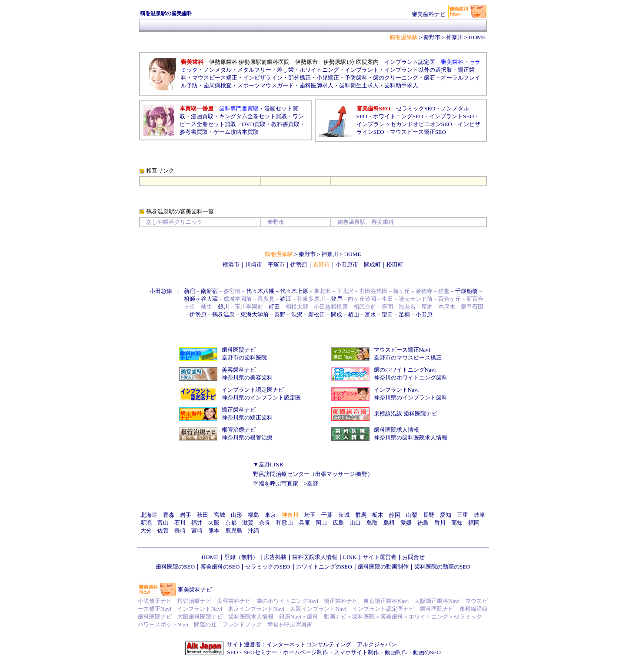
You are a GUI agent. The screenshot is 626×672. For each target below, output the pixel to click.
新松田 (317, 314)
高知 (457, 523)
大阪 (214, 523)
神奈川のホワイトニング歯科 (411, 378)
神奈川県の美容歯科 (247, 378)
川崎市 (254, 264)
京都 (231, 523)
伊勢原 (299, 264)
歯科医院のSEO (175, 567)
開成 (336, 314)
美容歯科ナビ (239, 370)
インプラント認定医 (410, 62)
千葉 (327, 515)
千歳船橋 (466, 291)
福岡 (474, 523)
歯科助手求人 (401, 85)
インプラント (362, 70)
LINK (350, 557)
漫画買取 (202, 116)
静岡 (395, 515)
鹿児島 (234, 531)
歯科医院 (363, 617)
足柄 (404, 314)
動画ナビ (335, 617)
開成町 (372, 264)
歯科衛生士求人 (359, 85)
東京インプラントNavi (256, 609)
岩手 (186, 515)
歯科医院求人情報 (396, 430)
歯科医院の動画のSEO (442, 567)
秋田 (203, 515)
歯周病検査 (218, 85)
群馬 (361, 515)
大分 (146, 531)
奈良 (265, 523)
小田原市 (347, 264)
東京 (270, 515)
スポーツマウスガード (266, 85)
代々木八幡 (260, 291)
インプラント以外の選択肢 (418, 70)
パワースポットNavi (163, 624)
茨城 (344, 515)
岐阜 (479, 515)
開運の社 (205, 624)
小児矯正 (328, 78)
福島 (253, 515)
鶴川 (223, 307)
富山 (163, 523)
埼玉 (310, 515)
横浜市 (231, 264)
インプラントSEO (451, 116)
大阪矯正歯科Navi (437, 601)
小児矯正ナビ (155, 601)
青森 (169, 515)
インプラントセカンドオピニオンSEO (404, 124)
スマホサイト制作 (356, 652)
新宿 (190, 291)
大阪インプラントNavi (318, 609)
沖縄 (253, 531)
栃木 (378, 515)
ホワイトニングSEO (398, 116)
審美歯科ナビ (195, 590)
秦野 (280, 314)
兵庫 (304, 523)
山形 (236, 515)
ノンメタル (218, 70)
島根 (389, 523)
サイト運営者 (380, 557)
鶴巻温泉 (223, 314)
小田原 (424, 314)
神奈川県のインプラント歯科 (411, 398)
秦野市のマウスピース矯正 (408, 358)
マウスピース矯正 (215, 78)
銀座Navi (290, 617)
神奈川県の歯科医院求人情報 (411, 437)
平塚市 (276, 264)
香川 (440, 523)
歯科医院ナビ (239, 350)
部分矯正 (300, 78)
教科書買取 (285, 124)
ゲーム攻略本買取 (236, 132)
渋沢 (297, 314)
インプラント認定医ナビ (253, 390)
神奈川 (330, 254)
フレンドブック (242, 624)
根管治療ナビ (239, 430)
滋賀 (248, 523)
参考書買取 (194, 132)
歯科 (313, 617)
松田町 (395, 264)
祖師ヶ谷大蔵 (201, 299)
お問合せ (413, 557)
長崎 (180, 531)
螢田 (387, 314)
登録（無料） (241, 557)
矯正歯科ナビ (239, 410)
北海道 (149, 515)
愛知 (446, 515)
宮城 (220, 515)
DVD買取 (254, 124)
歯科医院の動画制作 (383, 567)
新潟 (146, 523)
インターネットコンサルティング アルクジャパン (331, 644)
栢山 (353, 314)
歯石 (430, 78)
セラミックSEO (416, 108)
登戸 (336, 299)
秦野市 (432, 37)
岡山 (321, 523)
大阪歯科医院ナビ (200, 617)
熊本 (214, 531)
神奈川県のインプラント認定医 (261, 398)
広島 (338, 523)
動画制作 (396, 652)
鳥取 (372, 523)
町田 (274, 307)
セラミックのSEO (268, 567)
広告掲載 (275, 557)
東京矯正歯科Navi (386, 601)
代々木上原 (294, 291)
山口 (355, 523)
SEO (232, 652)
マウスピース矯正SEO (418, 132)
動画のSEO (427, 652)
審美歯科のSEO (220, 567)
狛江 (286, 299)
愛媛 (406, 523)
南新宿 (209, 291)
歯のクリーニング (396, 78)
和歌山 (285, 523)
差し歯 (285, 70)
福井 (197, 523)
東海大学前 (255, 314)
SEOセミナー (260, 652)
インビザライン (263, 78)
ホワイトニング (319, 70)
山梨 (412, 515)
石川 (180, 523)
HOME (352, 254)
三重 (463, 515)
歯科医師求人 (316, 85)
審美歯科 (392, 617)
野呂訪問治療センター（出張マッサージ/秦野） (313, 474)
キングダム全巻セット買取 (253, 116)
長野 (429, 515)
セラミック (468, 617)
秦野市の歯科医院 (244, 358)
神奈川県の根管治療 (247, 437)
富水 (370, 314)
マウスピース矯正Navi (402, 350)
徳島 (423, 523)
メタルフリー (254, 70)
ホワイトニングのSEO (324, 567)
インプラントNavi (396, 390)
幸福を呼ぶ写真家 (276, 484)
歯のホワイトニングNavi (405, 370)
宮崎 (197, 531)
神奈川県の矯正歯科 (247, 418)
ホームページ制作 (306, 652)
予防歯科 (356, 78)
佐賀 (163, 531)
